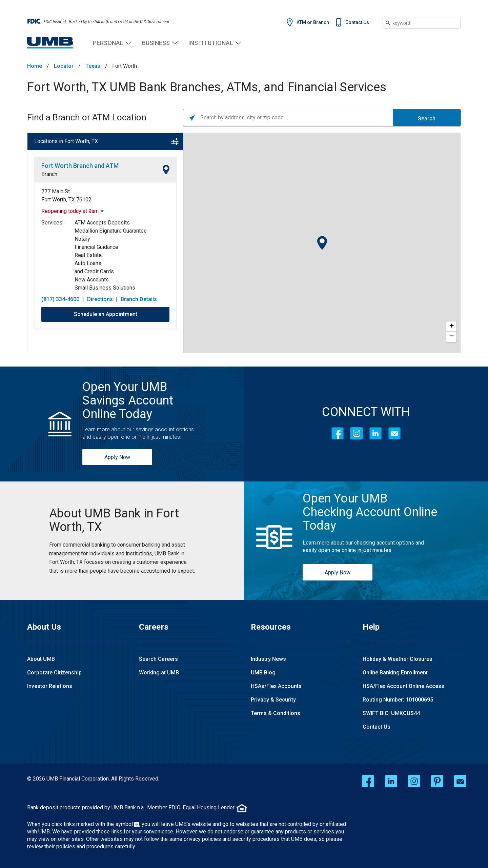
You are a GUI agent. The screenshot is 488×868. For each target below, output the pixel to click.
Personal (108, 43)
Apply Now (117, 457)
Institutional (211, 43)
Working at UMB (159, 673)
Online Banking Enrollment (395, 673)
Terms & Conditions (276, 713)
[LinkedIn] (375, 433)
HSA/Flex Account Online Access (403, 686)
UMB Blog (263, 673)
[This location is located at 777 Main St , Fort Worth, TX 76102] (105, 196)
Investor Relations (50, 686)
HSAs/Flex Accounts (276, 686)
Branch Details (139, 299)
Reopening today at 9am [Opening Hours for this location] (70, 211)
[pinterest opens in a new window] (437, 781)
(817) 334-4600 (60, 299)
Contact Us (357, 22)
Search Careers (158, 659)
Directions (100, 299)
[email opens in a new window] (460, 781)
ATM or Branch (313, 22)
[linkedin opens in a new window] (391, 781)
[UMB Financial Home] (50, 43)
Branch (49, 174)
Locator (64, 66)
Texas (93, 66)
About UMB (41, 659)
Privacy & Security (273, 700)
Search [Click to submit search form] (427, 119)
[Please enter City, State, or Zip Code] (297, 118)
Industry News (268, 659)
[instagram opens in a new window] (414, 781)
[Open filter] (175, 141)
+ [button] (452, 327)
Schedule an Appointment (106, 314)
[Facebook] (338, 433)
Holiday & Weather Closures (398, 659)
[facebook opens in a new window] (368, 781)
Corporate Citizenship (54, 673)
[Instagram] (357, 433)
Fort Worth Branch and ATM (80, 166)
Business (156, 43)
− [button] (452, 337)
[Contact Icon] (394, 433)
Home (35, 66)
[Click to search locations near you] (192, 118)
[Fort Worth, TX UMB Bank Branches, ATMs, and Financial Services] (122, 520)
